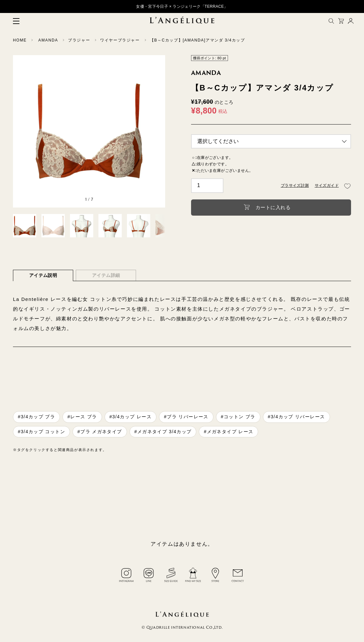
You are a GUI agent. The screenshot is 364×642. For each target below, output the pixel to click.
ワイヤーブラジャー (120, 40)
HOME (20, 40)
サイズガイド (327, 185)
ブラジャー (79, 40)
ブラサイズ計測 (295, 185)
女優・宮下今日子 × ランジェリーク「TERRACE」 (182, 6)
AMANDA (48, 40)
